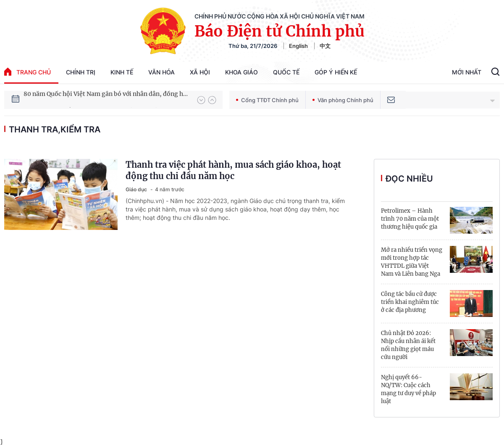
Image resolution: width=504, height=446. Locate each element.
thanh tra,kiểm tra (55, 129)
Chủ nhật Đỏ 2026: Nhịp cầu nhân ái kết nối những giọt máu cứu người (408, 345)
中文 (325, 46)
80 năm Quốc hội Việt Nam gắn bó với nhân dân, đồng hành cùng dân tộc (106, 100)
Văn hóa (161, 72)
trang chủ (28, 72)
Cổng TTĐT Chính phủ (267, 100)
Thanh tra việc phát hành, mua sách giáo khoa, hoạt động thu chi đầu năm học (233, 170)
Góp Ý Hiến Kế (336, 72)
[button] (201, 100)
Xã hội (200, 72)
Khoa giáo (241, 72)
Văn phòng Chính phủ (343, 100)
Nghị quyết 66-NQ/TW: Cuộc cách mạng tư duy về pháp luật (408, 389)
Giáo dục (137, 189)
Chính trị (81, 72)
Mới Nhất (467, 72)
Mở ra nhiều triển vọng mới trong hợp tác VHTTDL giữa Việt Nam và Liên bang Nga (412, 262)
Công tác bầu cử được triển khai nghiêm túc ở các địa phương (410, 302)
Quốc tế (286, 72)
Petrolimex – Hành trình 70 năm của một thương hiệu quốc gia (410, 219)
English (298, 46)
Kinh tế (122, 72)
